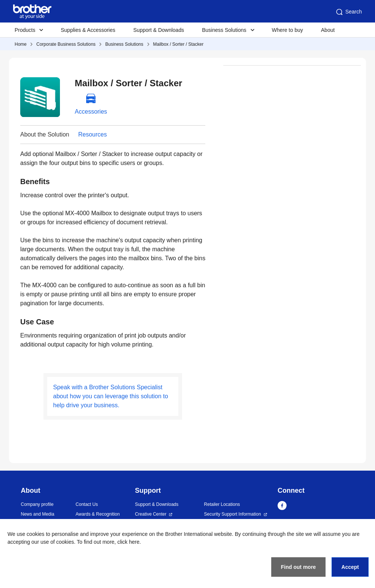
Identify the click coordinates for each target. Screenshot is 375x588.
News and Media (38, 514)
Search (348, 12)
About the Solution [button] (45, 134)
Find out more (298, 567)
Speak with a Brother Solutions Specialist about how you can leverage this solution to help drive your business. (111, 396)
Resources (93, 134)
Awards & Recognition (98, 514)
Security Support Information (233, 514)
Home (21, 44)
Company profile (37, 504)
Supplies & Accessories (88, 30)
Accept (350, 567)
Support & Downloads (159, 30)
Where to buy (288, 30)
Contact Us (87, 504)
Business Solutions (124, 44)
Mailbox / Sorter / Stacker (179, 44)
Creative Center (151, 514)
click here (128, 542)
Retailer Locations (222, 504)
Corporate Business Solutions (66, 44)
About (328, 30)
